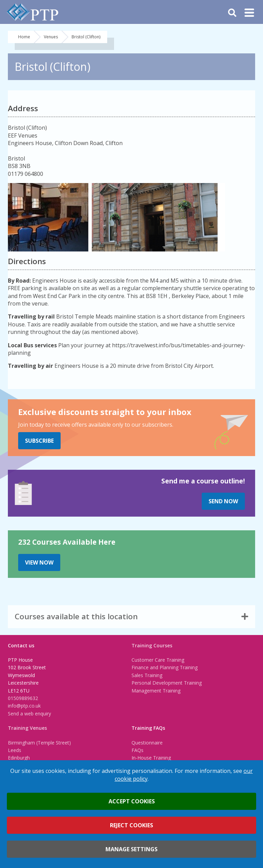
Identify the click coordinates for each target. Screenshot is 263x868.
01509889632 (23, 698)
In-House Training (151, 758)
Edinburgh (19, 758)
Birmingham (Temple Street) (39, 743)
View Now (39, 562)
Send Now (223, 501)
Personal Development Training (167, 683)
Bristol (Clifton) (86, 37)
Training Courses (152, 645)
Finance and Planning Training (165, 667)
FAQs (137, 750)
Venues (51, 37)
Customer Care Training (158, 660)
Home (24, 37)
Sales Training (147, 675)
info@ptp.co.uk (24, 706)
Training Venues (27, 728)
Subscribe (39, 441)
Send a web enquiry (29, 714)
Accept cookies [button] (132, 801)
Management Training (156, 691)
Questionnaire (147, 743)
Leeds (15, 750)
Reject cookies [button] (131, 825)
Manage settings (131, 849)
